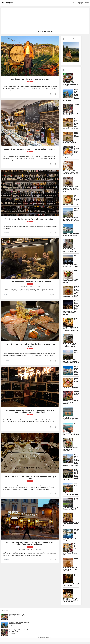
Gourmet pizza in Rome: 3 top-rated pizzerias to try (71, 524)
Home (17, 3)
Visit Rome (25, 3)
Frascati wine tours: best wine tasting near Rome (30, 79)
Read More (6, 94)
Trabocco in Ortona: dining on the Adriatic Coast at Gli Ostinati (70, 345)
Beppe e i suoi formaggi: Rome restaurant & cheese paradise (30, 149)
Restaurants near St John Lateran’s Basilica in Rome (71, 84)
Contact (66, 3)
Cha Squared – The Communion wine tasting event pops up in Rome (30, 477)
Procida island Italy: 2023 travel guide (77, 370)
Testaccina (23, 84)
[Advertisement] (45, 20)
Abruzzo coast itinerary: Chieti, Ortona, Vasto (71, 234)
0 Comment (38, 84)
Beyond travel (56, 3)
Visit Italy (34, 3)
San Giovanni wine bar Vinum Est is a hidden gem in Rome (30, 219)
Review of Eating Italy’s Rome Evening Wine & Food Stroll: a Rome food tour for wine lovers (30, 544)
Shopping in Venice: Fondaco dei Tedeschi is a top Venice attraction (71, 418)
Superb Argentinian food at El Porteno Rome (19, 631)
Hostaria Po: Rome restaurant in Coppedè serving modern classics (71, 172)
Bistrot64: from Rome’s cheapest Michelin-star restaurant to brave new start (71, 189)
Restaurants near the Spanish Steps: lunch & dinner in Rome (70, 600)
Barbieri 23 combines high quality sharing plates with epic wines (30, 345)
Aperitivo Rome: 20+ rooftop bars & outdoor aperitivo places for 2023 (71, 250)
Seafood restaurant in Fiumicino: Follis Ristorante (70, 449)
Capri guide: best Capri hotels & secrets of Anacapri (19, 623)
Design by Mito (49, 638)
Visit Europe (45, 3)
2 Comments (39, 417)
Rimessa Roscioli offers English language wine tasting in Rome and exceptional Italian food (30, 411)
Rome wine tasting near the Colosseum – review (30, 282)
